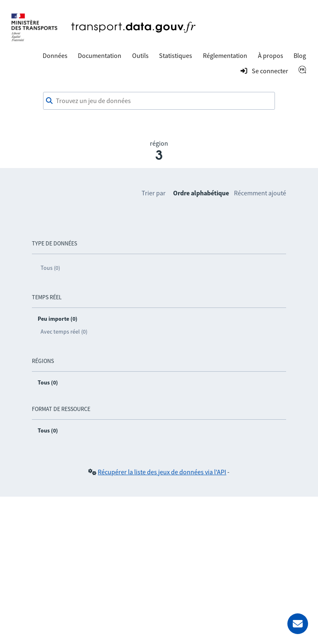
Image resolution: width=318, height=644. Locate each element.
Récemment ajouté (260, 193)
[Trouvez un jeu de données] (159, 101)
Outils (140, 55)
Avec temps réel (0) (64, 332)
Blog (300, 55)
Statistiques (176, 55)
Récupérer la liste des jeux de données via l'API (162, 472)
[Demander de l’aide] (298, 624)
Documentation (100, 55)
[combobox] (159, 101)
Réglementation (225, 55)
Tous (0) (50, 268)
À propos (271, 55)
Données (55, 55)
